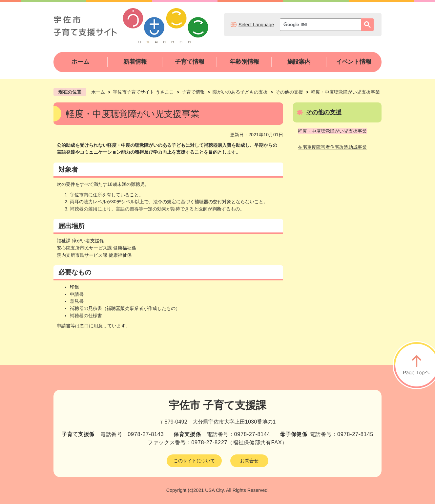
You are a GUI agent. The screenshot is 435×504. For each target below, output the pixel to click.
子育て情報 (190, 62)
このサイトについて (194, 461)
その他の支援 (289, 92)
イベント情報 (354, 62)
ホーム (80, 62)
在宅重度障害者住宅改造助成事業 (332, 147)
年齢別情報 (244, 62)
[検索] (322, 25)
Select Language (256, 25)
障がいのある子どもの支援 (240, 92)
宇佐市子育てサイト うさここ (143, 92)
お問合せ (249, 461)
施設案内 (299, 62)
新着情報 (135, 62)
